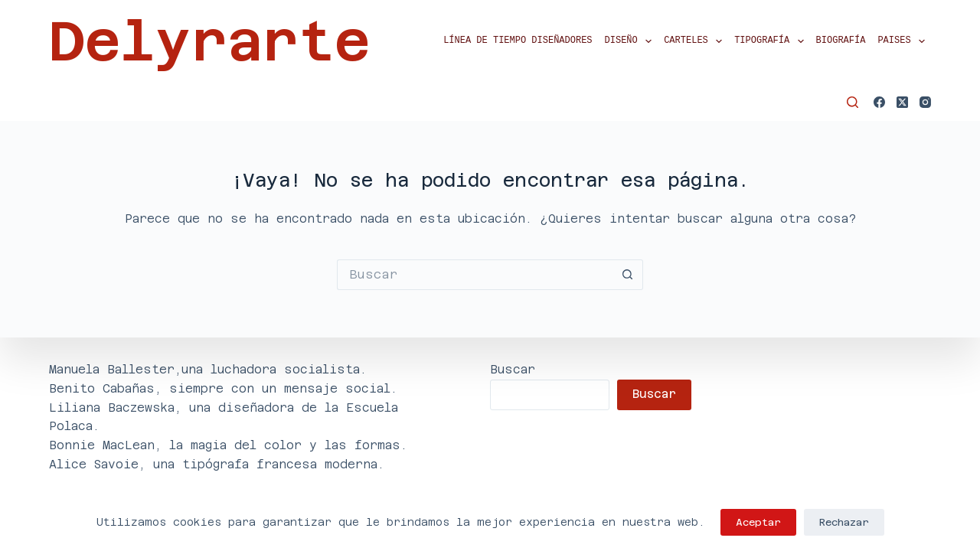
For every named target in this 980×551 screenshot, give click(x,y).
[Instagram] (925, 102)
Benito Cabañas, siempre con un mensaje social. (223, 388)
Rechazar (844, 522)
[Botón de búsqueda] (628, 275)
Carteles (696, 41)
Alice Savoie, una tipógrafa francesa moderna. (217, 464)
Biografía (841, 41)
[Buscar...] (475, 275)
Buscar (513, 369)
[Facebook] (879, 102)
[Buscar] (853, 102)
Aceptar (758, 522)
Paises (904, 41)
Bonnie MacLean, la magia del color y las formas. (228, 445)
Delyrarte (209, 41)
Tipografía (772, 41)
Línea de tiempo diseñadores (518, 41)
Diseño (632, 41)
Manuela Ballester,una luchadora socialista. (208, 369)
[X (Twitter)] (902, 102)
